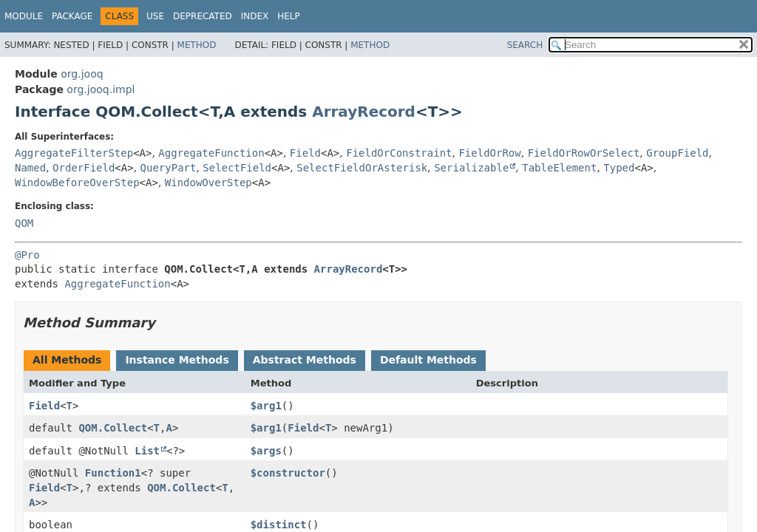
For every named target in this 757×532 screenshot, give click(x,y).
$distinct (279, 525)
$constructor (288, 473)
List (147, 451)
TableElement (559, 168)
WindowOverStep (208, 183)
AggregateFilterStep (74, 153)
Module (24, 16)
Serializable (471, 168)
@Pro (27, 255)
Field (305, 153)
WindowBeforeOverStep (77, 183)
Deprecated (203, 16)
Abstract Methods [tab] (305, 360)
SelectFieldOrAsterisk (362, 168)
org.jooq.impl (101, 89)
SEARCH (525, 45)
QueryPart (169, 168)
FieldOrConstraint (399, 153)
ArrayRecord (364, 112)
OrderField (84, 168)
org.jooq (82, 74)
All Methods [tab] (67, 360)
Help (289, 16)
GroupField (677, 153)
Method (197, 45)
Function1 (113, 473)
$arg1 (266, 406)
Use (155, 16)
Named (30, 168)
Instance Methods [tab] (177, 360)
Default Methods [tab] (428, 360)
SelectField (237, 168)
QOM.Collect (113, 428)
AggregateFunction (211, 153)
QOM (24, 223)
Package (72, 16)
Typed (619, 168)
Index (255, 16)
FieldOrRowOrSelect (584, 153)
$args (266, 451)
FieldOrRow (489, 153)
